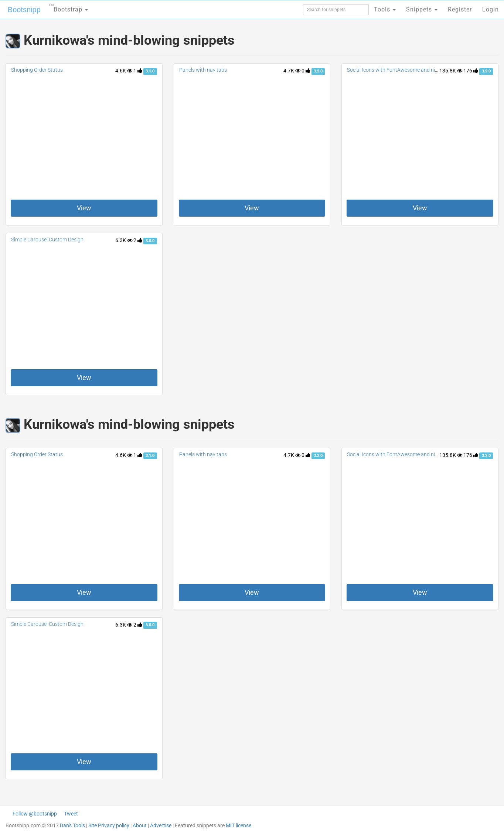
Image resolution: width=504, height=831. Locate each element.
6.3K (124, 240)
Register (460, 9)
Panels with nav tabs (203, 70)
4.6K (124, 71)
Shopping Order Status (37, 70)
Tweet (71, 814)
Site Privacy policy (109, 825)
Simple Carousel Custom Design (47, 240)
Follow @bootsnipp (35, 814)
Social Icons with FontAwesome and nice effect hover (408, 70)
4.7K (292, 71)
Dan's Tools (72, 825)
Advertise (161, 825)
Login (491, 9)
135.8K (451, 71)
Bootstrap (69, 7)
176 (471, 71)
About (140, 825)
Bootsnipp (24, 10)
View (84, 208)
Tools (385, 9)
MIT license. (239, 825)
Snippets (422, 9)
